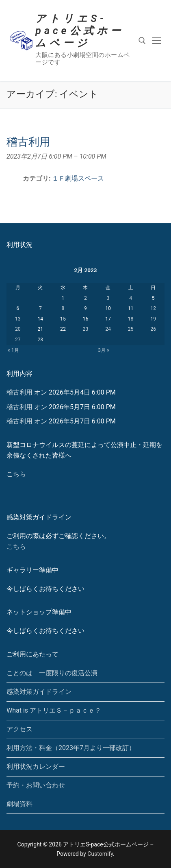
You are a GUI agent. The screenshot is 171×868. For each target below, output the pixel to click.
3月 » (104, 350)
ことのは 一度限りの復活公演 (52, 673)
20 (18, 329)
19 (153, 319)
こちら (16, 474)
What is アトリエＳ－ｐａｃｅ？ (54, 710)
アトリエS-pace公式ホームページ (79, 31)
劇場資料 (19, 804)
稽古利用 (19, 392)
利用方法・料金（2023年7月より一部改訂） (71, 748)
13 (18, 319)
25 (131, 329)
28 (40, 340)
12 (153, 308)
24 (108, 329)
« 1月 (13, 350)
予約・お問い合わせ (36, 785)
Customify (100, 854)
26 (153, 329)
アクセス (19, 729)
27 (18, 340)
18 (131, 319)
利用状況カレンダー (36, 767)
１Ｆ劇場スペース (78, 178)
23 (86, 329)
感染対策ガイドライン (39, 692)
